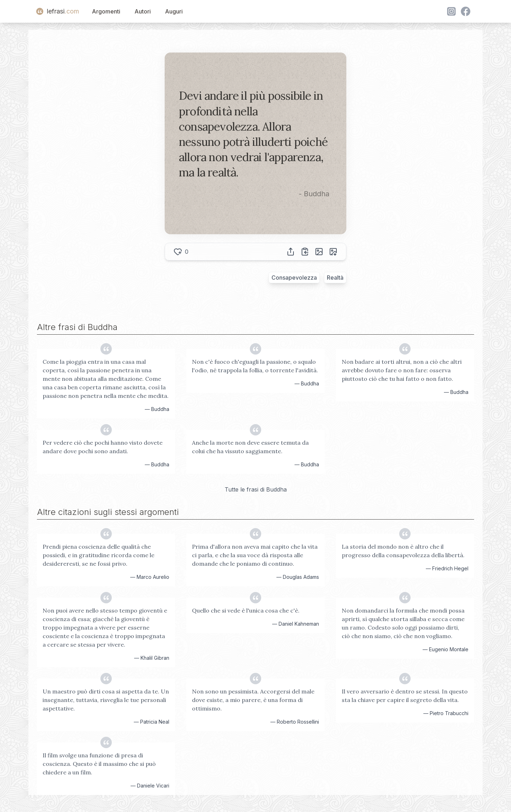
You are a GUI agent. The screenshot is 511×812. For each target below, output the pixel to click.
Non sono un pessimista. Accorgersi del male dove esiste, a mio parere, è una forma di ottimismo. (253, 700)
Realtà (335, 278)
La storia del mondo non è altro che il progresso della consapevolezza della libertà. (403, 551)
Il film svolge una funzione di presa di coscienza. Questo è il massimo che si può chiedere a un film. (99, 764)
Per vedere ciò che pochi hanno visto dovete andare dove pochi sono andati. (103, 447)
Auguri (174, 11)
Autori (143, 11)
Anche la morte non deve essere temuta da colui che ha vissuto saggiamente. (250, 447)
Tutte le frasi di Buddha (256, 489)
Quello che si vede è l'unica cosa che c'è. (246, 610)
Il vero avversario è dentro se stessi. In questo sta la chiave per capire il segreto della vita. (405, 696)
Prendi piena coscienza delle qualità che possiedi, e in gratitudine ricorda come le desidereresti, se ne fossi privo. (98, 555)
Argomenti (106, 11)
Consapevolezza (294, 278)
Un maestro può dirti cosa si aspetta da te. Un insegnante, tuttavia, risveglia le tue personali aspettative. (106, 700)
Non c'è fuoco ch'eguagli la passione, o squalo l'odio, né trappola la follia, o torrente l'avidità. (255, 366)
